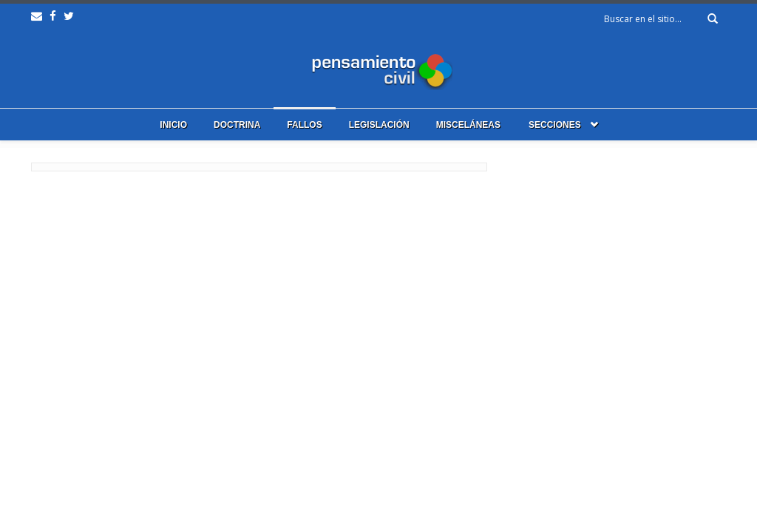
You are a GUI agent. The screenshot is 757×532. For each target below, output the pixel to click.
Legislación (379, 125)
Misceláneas (468, 125)
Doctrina (237, 125)
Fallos (304, 125)
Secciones (555, 125)
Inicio (173, 125)
